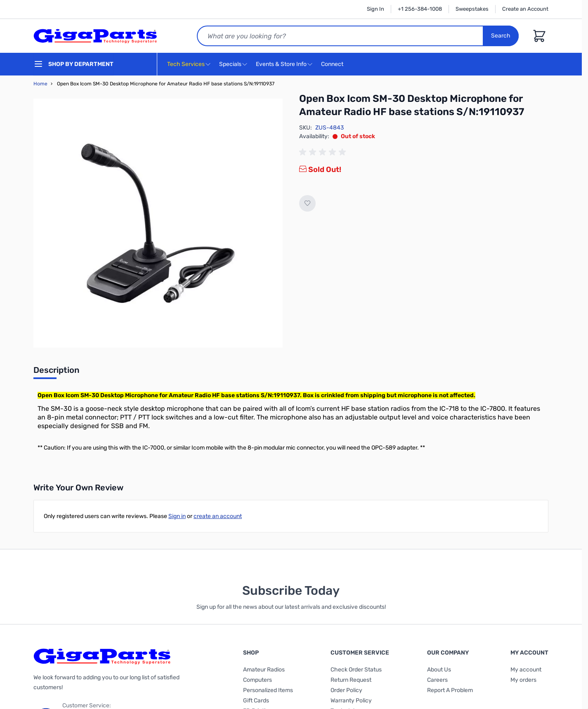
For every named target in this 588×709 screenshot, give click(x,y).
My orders (523, 680)
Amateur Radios (264, 670)
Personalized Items (268, 690)
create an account (218, 516)
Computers (257, 680)
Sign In (375, 9)
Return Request (351, 680)
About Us (439, 670)
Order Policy (346, 690)
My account (526, 670)
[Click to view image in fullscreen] (158, 223)
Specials (230, 64)
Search (501, 36)
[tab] (56, 372)
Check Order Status (356, 670)
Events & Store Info (281, 64)
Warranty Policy (351, 701)
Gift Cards (256, 701)
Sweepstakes (472, 9)
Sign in (177, 516)
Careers (437, 680)
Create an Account (525, 9)
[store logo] (95, 36)
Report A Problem (450, 690)
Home (40, 84)
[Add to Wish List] (307, 203)
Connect (333, 65)
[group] (324, 152)
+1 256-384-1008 (420, 9)
